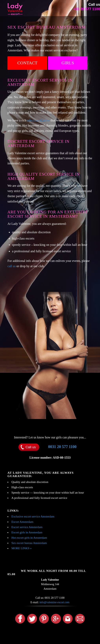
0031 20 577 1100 (62, 447)
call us (12, 266)
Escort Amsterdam (22, 522)
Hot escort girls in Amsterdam (29, 538)
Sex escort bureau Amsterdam (29, 543)
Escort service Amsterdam (27, 527)
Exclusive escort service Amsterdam (33, 516)
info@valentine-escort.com (55, 602)
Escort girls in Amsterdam (27, 532)
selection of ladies (38, 120)
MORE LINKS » (22, 548)
